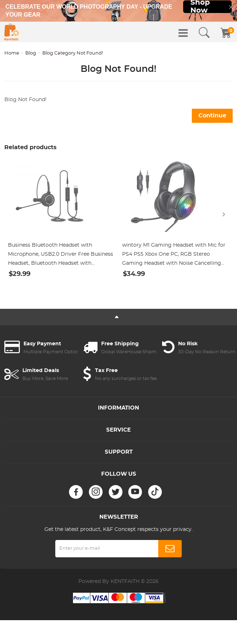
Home (12, 53)
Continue (212, 116)
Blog (31, 53)
